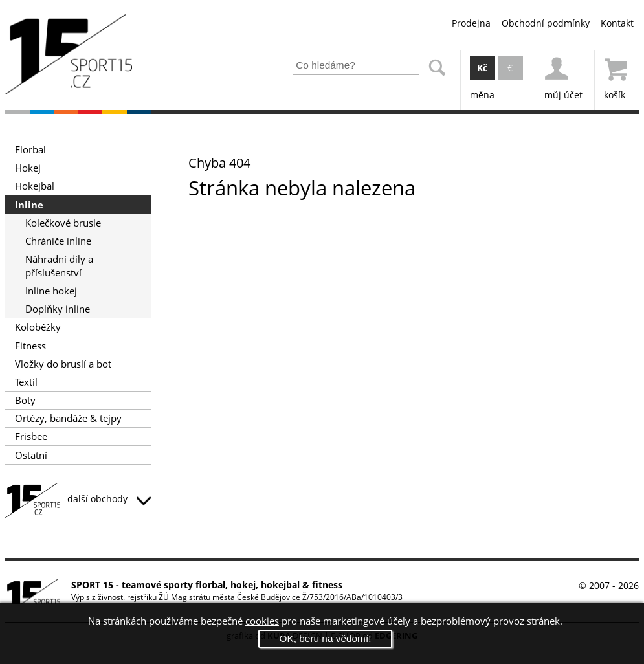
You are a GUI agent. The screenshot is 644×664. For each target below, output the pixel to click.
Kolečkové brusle (63, 223)
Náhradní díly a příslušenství (59, 266)
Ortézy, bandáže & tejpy (68, 418)
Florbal (30, 150)
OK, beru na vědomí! (325, 638)
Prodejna (471, 23)
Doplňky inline (58, 309)
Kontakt (617, 23)
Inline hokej (51, 291)
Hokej (28, 168)
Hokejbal (35, 186)
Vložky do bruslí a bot (63, 364)
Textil (26, 382)
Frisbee (31, 437)
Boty (25, 400)
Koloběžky (38, 327)
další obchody (109, 499)
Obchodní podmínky (546, 23)
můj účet (563, 75)
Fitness (30, 346)
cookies (262, 621)
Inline (29, 205)
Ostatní (31, 455)
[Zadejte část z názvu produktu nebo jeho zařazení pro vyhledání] (356, 65)
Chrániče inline (58, 241)
